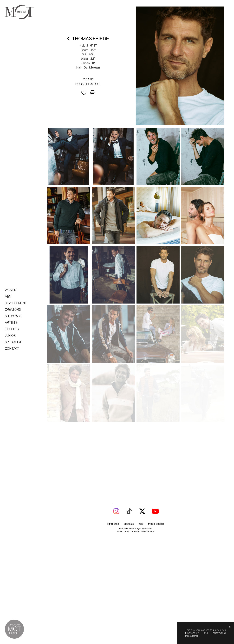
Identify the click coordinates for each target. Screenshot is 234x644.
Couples (12, 329)
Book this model (88, 84)
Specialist (13, 342)
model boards (156, 466)
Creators (13, 310)
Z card (88, 79)
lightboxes (113, 466)
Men (8, 297)
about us (129, 466)
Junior (10, 336)
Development (16, 303)
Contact (12, 349)
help (141, 466)
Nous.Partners (148, 474)
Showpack (13, 316)
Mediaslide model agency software (136, 471)
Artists (11, 323)
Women (11, 290)
